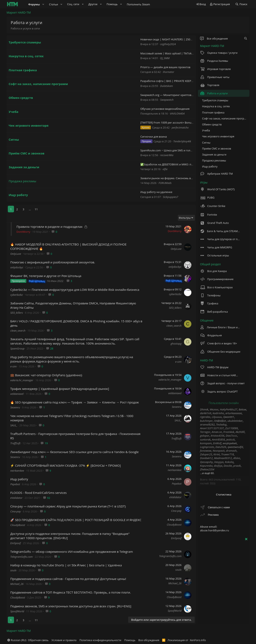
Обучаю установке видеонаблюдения (165, 109)
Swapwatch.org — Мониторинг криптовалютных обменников (180, 95)
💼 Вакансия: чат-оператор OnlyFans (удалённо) (46, 375)
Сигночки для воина (154, 137)
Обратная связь (38, 640)
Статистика (224, 494)
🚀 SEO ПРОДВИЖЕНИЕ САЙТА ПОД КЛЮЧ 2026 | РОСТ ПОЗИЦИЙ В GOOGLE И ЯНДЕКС (76, 520)
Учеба (13, 112)
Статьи (54, 4)
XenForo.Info (198, 640)
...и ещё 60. (207, 473)
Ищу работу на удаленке (156, 192)
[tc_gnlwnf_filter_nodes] (246, 39)
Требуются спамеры (25, 42)
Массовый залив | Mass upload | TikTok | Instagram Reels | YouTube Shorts (189, 53)
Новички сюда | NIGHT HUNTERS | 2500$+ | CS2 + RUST (176, 39)
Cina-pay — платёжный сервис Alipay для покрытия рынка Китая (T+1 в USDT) (68, 506)
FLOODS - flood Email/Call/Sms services (38, 493)
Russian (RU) (17, 640)
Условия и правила (64, 640)
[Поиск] (241, 4)
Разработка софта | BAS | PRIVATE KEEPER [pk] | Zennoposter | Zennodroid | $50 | (193, 81)
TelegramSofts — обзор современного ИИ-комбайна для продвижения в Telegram (72, 552)
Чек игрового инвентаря (29, 125)
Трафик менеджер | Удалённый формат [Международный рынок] (60, 389)
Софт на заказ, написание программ (38, 84)
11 (36, 209)
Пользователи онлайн (224, 403)
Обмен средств (21, 98)
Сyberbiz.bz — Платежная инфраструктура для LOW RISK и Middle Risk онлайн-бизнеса (75, 290)
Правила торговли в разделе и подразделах (49, 227)
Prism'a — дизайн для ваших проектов (165, 67)
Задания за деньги (24, 167)
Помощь (130, 640)
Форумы (34, 4)
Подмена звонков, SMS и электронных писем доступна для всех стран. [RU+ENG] (71, 606)
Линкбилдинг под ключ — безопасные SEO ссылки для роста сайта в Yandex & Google (74, 452)
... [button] (30, 209)
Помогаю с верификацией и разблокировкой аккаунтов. (53, 262)
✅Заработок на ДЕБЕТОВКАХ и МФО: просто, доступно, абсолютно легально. (191, 164)
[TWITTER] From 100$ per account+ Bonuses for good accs (176, 123)
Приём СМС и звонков (27, 153)
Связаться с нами (219, 507)
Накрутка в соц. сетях (26, 56)
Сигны (14, 139)
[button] (43, 4)
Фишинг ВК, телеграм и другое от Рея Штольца (46, 276)
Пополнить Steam (138, 4)
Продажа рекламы (22, 181)
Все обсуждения (149, 640)
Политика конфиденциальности (100, 640)
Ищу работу (18, 195)
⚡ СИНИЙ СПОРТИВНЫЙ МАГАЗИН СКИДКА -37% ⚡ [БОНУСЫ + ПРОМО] (66, 465)
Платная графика (23, 70)
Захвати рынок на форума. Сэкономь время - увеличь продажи (182, 178)
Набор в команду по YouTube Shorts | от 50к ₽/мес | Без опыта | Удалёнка (66, 565)
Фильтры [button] (185, 218)
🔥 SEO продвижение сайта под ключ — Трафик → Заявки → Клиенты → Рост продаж (75, 402)
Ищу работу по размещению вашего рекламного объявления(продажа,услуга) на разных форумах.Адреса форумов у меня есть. (72, 359)
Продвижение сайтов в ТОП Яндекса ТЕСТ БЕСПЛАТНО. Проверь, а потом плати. (71, 592)
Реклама (213, 515)
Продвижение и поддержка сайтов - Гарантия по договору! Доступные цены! (68, 579)
